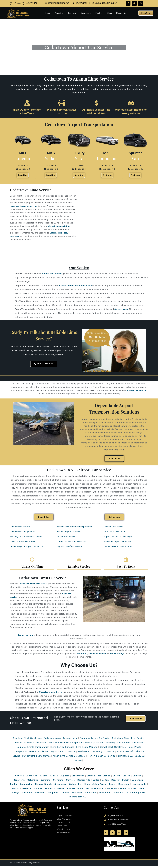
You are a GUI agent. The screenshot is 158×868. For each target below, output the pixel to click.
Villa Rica (77, 794)
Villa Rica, (63, 233)
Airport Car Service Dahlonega (118, 536)
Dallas (96, 782)
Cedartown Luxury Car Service (95, 740)
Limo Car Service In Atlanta (22, 541)
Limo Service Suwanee (63, 749)
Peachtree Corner (95, 790)
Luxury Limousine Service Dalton (72, 541)
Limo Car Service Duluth (115, 532)
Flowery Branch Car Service (101, 758)
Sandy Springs (117, 656)
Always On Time (32, 568)
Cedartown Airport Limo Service (128, 740)
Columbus (33, 782)
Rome (123, 790)
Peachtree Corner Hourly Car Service (96, 753)
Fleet (99, 13)
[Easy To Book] (126, 561)
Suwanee (40, 794)
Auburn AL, (82, 656)
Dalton (105, 782)
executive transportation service (76, 285)
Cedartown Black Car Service (27, 740)
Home (48, 13)
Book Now (72, 13)
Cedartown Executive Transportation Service (70, 745)
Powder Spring (75, 790)
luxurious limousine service (24, 206)
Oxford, (53, 233)
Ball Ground (104, 778)
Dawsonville (84, 782)
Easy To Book (126, 568)
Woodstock (90, 794)
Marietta (26, 790)
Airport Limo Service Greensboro (69, 758)
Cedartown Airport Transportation (61, 740)
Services (86, 13)
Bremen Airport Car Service (69, 532)
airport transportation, (59, 226)
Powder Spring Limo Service (36, 758)
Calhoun (137, 778)
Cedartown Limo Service (51, 694)
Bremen (91, 778)
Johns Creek (99, 786)
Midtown (38, 790)
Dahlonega (137, 782)
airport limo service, (53, 274)
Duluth (126, 782)
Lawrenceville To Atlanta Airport (118, 546)
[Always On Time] (32, 561)
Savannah (27, 794)
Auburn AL (119, 794)
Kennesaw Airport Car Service (118, 541)
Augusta (65, 778)
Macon (103, 656)
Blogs (109, 13)
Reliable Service (79, 568)
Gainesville (75, 786)
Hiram (87, 786)
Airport (59, 13)
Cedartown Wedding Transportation (112, 745)
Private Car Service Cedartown (30, 745)
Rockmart (112, 790)
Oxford (61, 790)
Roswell (132, 790)
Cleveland (58, 782)
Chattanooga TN (136, 794)
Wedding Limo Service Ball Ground (26, 536)
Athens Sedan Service (67, 536)
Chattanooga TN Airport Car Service (27, 546)
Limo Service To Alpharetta (22, 532)
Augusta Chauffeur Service (69, 546)
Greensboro (60, 786)
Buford (116, 778)
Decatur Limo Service (114, 527)
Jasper (112, 786)
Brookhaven (78, 778)
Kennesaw (124, 786)
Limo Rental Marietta (87, 749)
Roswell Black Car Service (113, 749)
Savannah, (94, 656)
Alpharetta (32, 778)
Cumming (46, 782)
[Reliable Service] (79, 561)
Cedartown (19, 782)
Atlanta (54, 778)
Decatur (116, 782)
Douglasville (26, 786)
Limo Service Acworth (20, 527)
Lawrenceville (139, 786)
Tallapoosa (53, 794)
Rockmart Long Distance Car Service (57, 753)
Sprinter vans (121, 309)
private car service (137, 390)
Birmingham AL (78, 799)
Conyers (70, 782)
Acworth (19, 778)
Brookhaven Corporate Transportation (75, 527)
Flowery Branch (43, 786)
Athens (44, 778)
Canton (126, 778)
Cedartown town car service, (33, 586)
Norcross (14, 236)
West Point (105, 794)
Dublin (13, 786)
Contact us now (25, 637)
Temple (65, 794)
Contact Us (121, 13)
